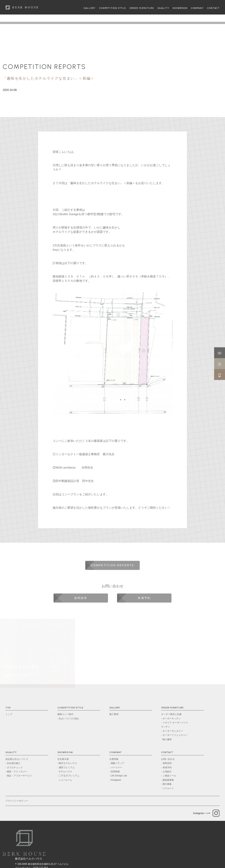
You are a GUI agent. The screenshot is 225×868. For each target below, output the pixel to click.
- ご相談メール (169, 776)
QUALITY (163, 8)
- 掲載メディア (117, 763)
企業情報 (114, 759)
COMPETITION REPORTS (44, 67)
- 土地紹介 (166, 772)
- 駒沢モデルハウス (67, 763)
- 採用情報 (115, 772)
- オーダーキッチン (171, 718)
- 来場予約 (166, 767)
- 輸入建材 (166, 739)
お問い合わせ (168, 759)
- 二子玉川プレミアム (79, 778)
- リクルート (167, 788)
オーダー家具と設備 (171, 714)
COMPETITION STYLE (112, 8)
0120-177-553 (40, 849)
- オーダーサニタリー (172, 731)
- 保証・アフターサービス (19, 776)
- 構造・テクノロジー (16, 772)
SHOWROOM (180, 8)
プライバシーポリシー (17, 801)
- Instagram (115, 780)
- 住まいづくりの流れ (68, 718)
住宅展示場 (63, 759)
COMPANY (197, 8)
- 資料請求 (166, 763)
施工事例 (114, 714)
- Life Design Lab (118, 776)
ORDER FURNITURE (142, 8)
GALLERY (90, 8)
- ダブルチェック (14, 767)
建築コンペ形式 (65, 714)
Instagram (199, 813)
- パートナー (116, 767)
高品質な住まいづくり (17, 759)
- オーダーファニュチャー (174, 735)
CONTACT (213, 8)
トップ (9, 714)
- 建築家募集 (167, 780)
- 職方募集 (166, 784)
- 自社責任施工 (13, 763)
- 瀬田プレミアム (79, 770)
